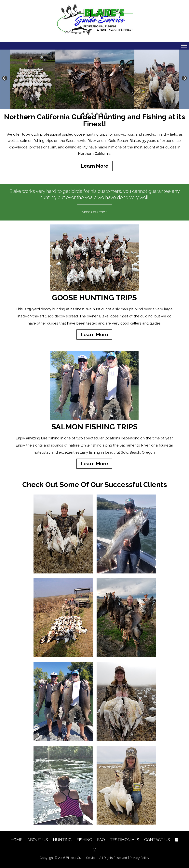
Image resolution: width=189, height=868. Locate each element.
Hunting (62, 840)
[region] (94, 79)
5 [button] (101, 114)
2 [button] (88, 114)
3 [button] (92, 114)
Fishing (84, 840)
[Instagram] (94, 850)
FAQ (101, 840)
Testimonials (125, 840)
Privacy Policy (139, 858)
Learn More (95, 166)
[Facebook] (177, 840)
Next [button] (184, 78)
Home (16, 840)
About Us (38, 840)
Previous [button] (5, 78)
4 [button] (97, 114)
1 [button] (83, 114)
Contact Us (157, 840)
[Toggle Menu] (184, 46)
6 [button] (106, 114)
